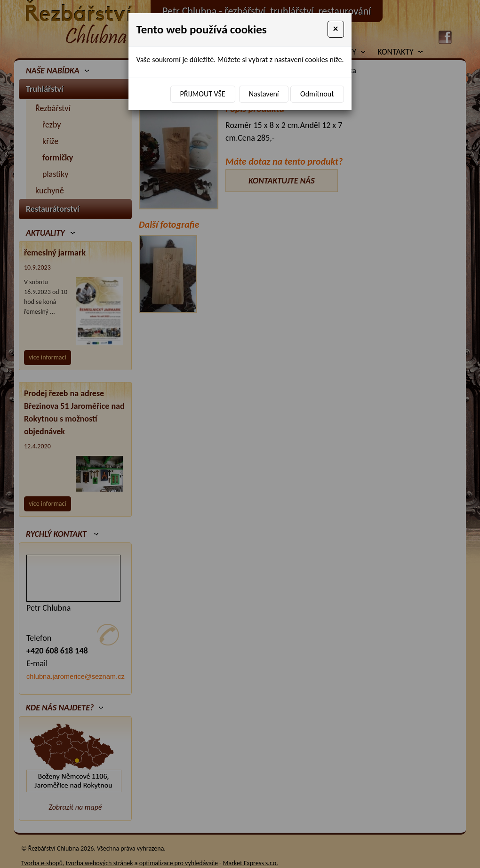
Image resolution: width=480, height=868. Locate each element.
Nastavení (264, 94)
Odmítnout (317, 94)
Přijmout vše (203, 94)
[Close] (336, 29)
